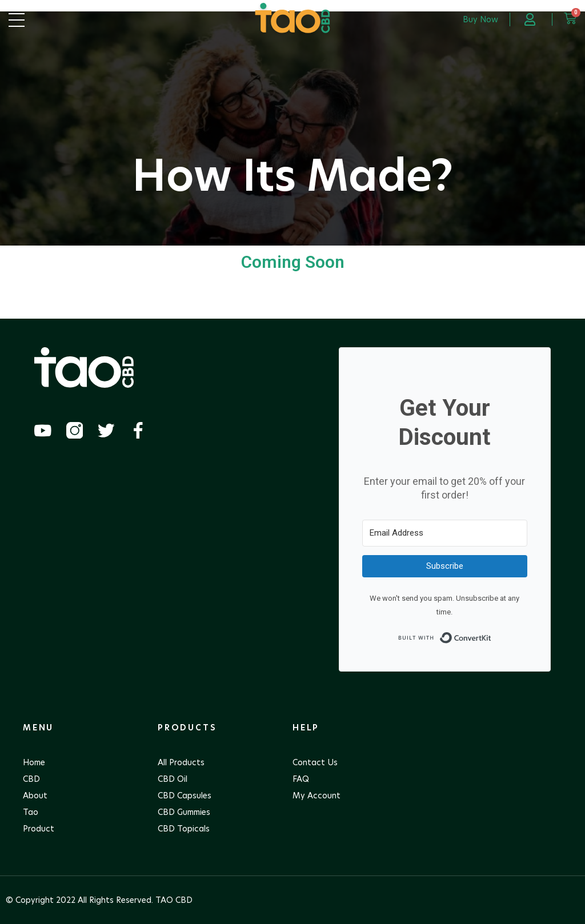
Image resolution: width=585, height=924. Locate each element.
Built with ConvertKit (492, 635)
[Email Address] (444, 533)
